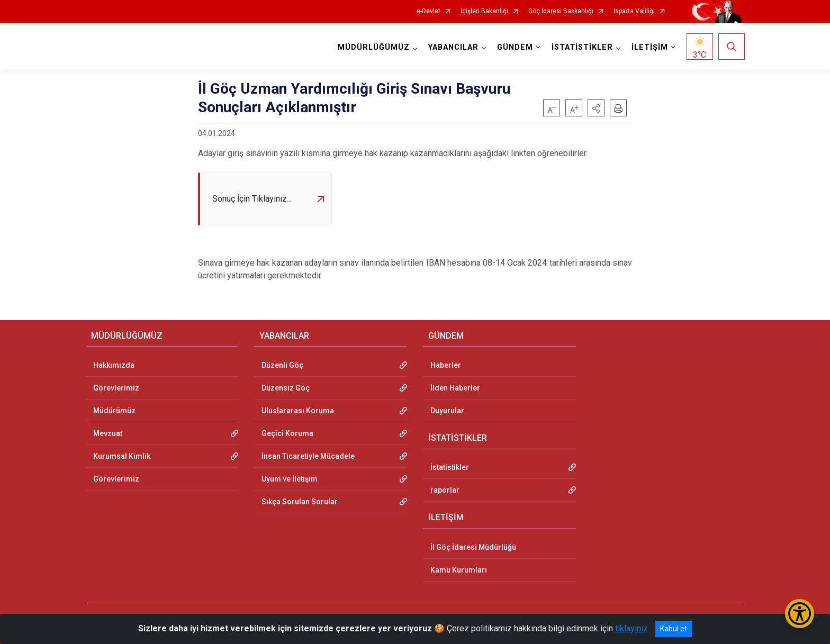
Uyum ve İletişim (290, 479)
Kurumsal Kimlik (122, 456)
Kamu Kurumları (459, 570)
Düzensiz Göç (286, 388)
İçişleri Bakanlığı (484, 11)
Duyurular (447, 411)
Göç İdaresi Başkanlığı (561, 11)
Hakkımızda (114, 365)
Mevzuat (108, 433)
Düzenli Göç (282, 365)
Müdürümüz (114, 411)
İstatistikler (450, 467)
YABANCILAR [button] (453, 47)
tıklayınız (631, 628)
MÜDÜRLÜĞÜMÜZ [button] (374, 47)
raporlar (445, 490)
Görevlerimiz (116, 388)
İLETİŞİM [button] (650, 47)
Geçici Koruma (287, 433)
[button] (596, 108)
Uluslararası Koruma (298, 411)
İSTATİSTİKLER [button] (582, 47)
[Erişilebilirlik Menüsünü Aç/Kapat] (800, 614)
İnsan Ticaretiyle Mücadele (308, 456)
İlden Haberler (455, 388)
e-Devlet (428, 11)
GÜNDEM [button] (515, 47)
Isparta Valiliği (634, 11)
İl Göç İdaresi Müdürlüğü (473, 547)
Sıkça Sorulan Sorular (300, 502)
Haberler (446, 365)
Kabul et (674, 629)
